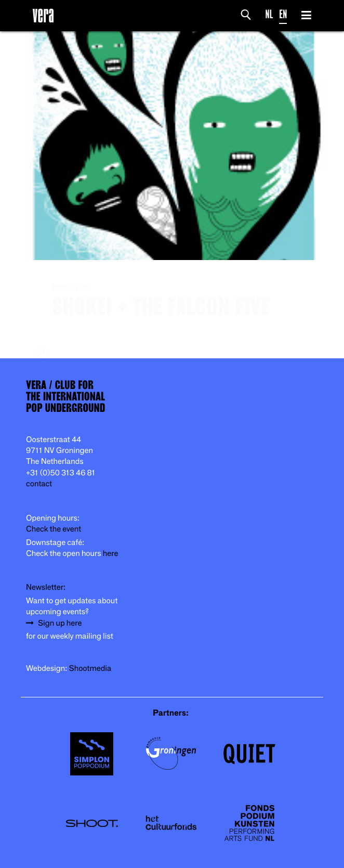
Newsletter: (46, 587)
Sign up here (60, 623)
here (111, 554)
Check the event (54, 529)
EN (283, 14)
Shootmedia (90, 669)
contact (39, 484)
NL (269, 14)
